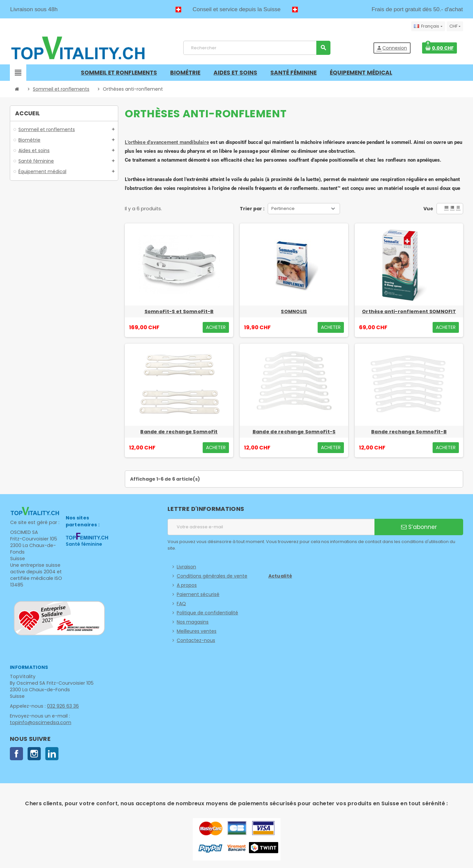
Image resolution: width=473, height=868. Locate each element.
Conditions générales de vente (212, 576)
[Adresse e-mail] (271, 527)
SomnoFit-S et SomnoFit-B (179, 311)
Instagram (34, 754)
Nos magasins (193, 622)
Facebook (16, 754)
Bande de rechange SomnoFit (179, 432)
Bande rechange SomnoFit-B (409, 432)
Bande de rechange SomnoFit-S (294, 432)
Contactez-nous (196, 640)
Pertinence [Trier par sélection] (283, 208)
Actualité (280, 576)
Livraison (186, 567)
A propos (187, 585)
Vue (428, 209)
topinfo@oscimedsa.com (39, 722)
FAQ (181, 604)
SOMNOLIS (294, 311)
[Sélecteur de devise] (455, 26)
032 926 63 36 (61, 706)
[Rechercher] (257, 48)
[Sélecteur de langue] (428, 26)
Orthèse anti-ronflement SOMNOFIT (409, 311)
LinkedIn (52, 754)
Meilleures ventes (197, 631)
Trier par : (252, 209)
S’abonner (419, 527)
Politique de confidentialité (207, 613)
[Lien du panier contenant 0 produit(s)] (439, 48)
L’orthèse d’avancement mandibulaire (167, 142)
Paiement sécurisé (198, 594)
